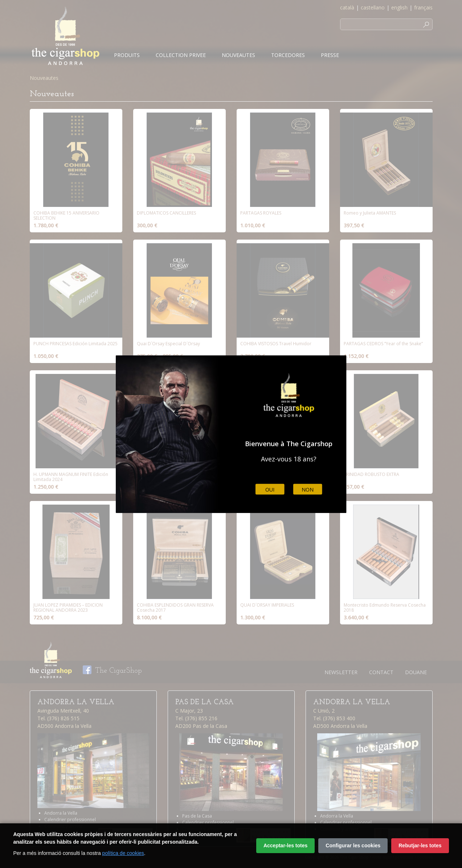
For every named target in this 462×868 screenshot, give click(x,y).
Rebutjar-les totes (420, 845)
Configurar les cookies (353, 845)
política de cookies (123, 853)
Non (308, 489)
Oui (270, 489)
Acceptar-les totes (285, 845)
